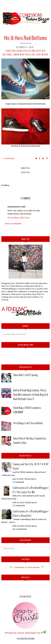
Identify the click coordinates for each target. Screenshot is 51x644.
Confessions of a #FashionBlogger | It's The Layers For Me (31, 490)
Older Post (26, 173)
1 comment (9, 158)
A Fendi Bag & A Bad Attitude (27, 567)
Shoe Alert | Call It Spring (26, 375)
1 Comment (18, 482)
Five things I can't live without (28, 423)
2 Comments (19, 505)
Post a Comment (13, 224)
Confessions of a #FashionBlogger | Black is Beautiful (31, 513)
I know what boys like (24, 55)
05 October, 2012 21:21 (18, 218)
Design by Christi (15, 633)
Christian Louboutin (16, 51)
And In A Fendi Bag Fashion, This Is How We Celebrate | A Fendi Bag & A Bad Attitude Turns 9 (31, 395)
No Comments (20, 529)
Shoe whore (42, 55)
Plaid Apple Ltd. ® (34, 633)
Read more (31, 479)
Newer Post (26, 168)
